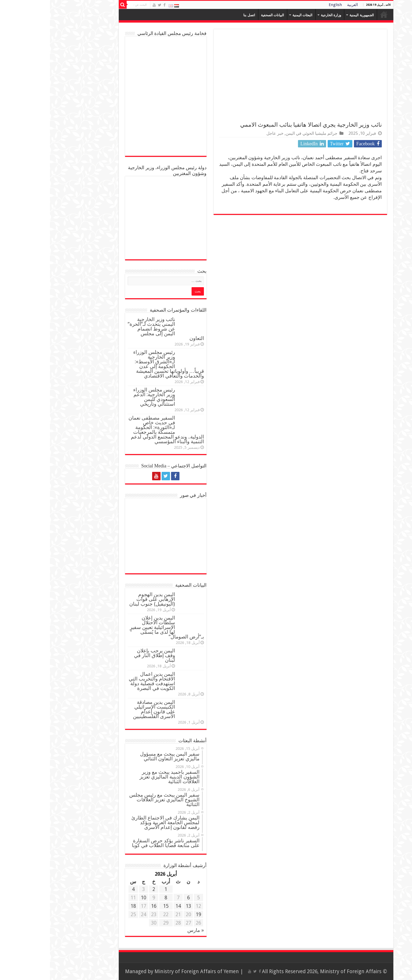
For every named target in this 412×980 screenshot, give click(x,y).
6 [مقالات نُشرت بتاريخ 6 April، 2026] (138, 898)
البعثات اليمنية (253, 15)
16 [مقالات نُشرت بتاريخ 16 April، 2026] (104, 906)
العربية (303, 5)
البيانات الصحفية (223, 15)
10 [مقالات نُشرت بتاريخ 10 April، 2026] (94, 898)
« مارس (146, 930)
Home (334, 14)
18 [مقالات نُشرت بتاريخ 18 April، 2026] (83, 906)
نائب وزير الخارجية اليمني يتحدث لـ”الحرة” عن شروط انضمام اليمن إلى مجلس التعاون (116, 329)
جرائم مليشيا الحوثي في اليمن (262, 133)
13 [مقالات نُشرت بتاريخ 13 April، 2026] (138, 906)
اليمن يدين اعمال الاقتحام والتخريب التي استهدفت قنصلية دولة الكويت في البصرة (102, 681)
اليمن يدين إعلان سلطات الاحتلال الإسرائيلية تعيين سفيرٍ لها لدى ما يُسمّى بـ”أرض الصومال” (117, 627)
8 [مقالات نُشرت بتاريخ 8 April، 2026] (116, 898)
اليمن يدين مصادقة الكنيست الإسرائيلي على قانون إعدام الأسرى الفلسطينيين (104, 709)
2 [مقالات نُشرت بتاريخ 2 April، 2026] (104, 889)
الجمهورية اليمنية (312, 15)
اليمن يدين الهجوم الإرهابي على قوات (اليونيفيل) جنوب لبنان (102, 599)
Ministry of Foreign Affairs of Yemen (147, 971)
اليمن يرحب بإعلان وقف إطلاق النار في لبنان (105, 655)
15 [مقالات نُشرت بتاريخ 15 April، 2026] (116, 906)
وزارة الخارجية (281, 15)
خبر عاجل (225, 133)
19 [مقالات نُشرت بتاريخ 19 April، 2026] (148, 914)
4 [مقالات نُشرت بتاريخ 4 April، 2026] (83, 889)
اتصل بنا (199, 15)
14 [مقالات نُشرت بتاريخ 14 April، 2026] (128, 906)
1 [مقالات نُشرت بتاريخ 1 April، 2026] (116, 889)
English (285, 5)
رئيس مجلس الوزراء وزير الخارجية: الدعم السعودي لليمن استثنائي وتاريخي (104, 397)
